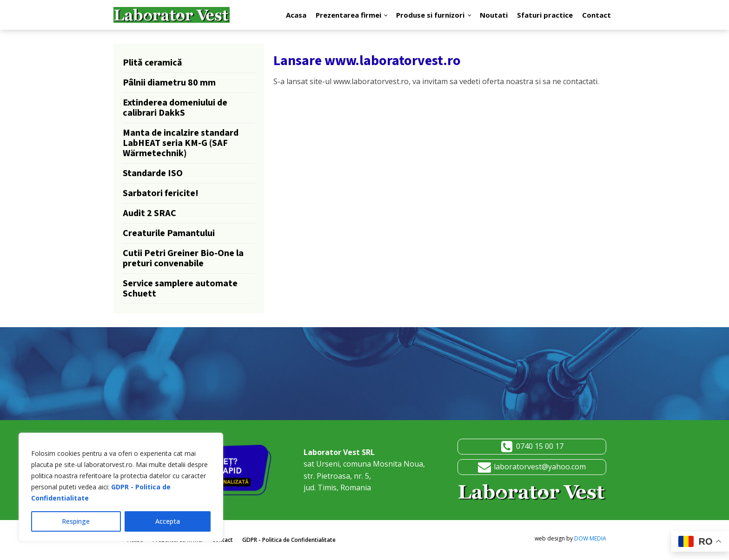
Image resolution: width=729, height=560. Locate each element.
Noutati (494, 15)
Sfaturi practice (545, 15)
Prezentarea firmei (348, 15)
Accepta (168, 521)
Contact (596, 15)
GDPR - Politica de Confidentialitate (289, 540)
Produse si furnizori (430, 15)
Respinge (76, 521)
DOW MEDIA (590, 538)
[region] (121, 487)
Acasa (296, 15)
